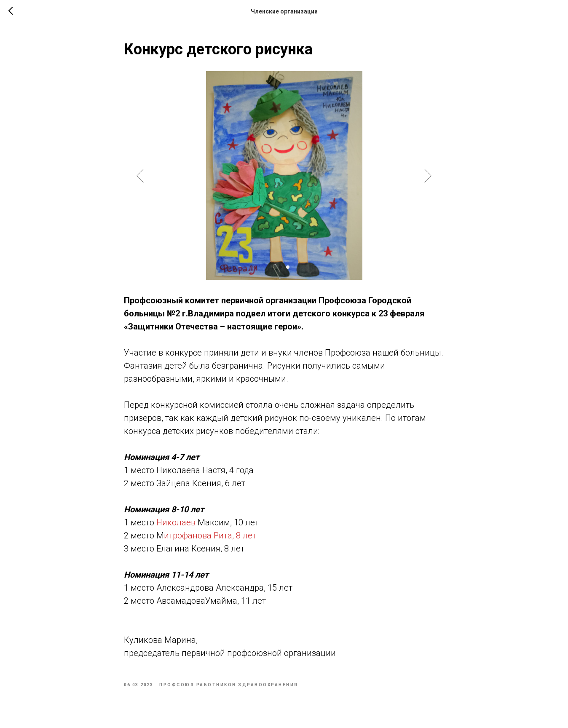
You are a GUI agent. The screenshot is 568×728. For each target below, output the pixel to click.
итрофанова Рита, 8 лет (210, 535)
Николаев (176, 522)
